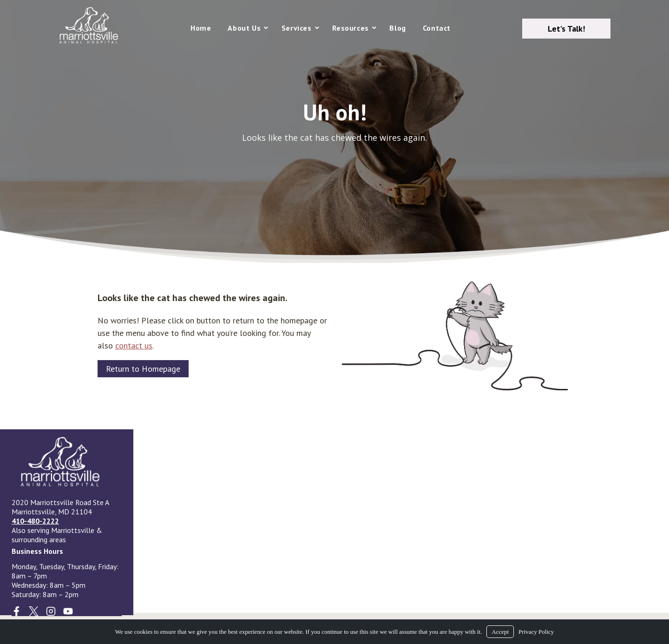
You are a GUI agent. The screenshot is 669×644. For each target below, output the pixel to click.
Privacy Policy (536, 632)
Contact (437, 28)
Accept (500, 632)
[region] (334, 131)
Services (297, 28)
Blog (397, 28)
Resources (350, 28)
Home (201, 28)
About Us (244, 28)
